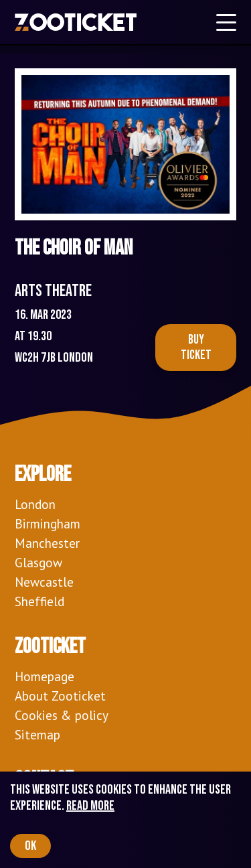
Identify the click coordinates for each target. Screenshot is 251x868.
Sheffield (39, 601)
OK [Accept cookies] (30, 846)
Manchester (47, 543)
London (35, 504)
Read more (90, 806)
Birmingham (48, 523)
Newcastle (44, 582)
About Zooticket (60, 696)
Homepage (45, 676)
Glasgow (38, 562)
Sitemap (37, 734)
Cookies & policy (62, 715)
